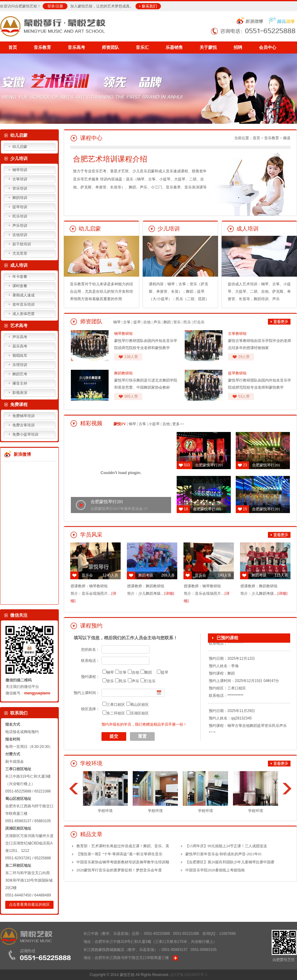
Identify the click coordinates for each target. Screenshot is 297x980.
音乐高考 (76, 47)
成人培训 (19, 265)
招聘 (238, 47)
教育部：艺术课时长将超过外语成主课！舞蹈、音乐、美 (123, 846)
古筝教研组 (237, 334)
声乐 (157, 322)
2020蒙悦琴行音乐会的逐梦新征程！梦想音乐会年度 (119, 870)
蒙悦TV (120, 424)
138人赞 (131, 357)
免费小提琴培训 (25, 434)
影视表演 (20, 393)
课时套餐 (20, 286)
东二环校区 (116, 713)
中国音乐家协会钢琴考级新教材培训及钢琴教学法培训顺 (123, 862)
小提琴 (154, 424)
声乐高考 (20, 337)
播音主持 (20, 383)
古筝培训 (20, 179)
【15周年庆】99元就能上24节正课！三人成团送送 (226, 846)
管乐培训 (20, 188)
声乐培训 (20, 226)
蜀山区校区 (140, 705)
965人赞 (131, 396)
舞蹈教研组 (123, 373)
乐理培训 (20, 365)
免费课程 (19, 405)
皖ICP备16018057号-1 (189, 975)
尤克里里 (20, 253)
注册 (59, 6)
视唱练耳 (20, 356)
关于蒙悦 (208, 47)
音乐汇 (142, 47)
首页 (13, 47)
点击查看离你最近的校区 (29, 904)
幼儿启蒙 (19, 135)
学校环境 (105, 792)
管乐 (177, 322)
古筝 (127, 322)
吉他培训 (20, 235)
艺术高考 (19, 326)
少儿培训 (19, 159)
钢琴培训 (20, 170)
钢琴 (117, 322)
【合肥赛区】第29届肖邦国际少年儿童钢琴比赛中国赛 (230, 862)
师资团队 (110, 47)
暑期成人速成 (24, 295)
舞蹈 (167, 322)
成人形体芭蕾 (24, 314)
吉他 (147, 322)
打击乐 (199, 322)
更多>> (178, 424)
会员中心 (268, 47)
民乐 (187, 322)
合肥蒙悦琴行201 (107, 502)
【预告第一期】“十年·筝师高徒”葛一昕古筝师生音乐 (119, 854)
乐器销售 (174, 47)
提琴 (137, 322)
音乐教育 (42, 47)
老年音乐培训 (24, 304)
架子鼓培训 (22, 244)
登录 (51, 6)
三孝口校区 (116, 705)
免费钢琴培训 (24, 416)
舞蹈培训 (20, 198)
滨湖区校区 (140, 713)
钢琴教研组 (123, 334)
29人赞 (244, 357)
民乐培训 (20, 216)
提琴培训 (20, 207)
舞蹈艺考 (20, 374)
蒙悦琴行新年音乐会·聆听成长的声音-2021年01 (224, 854)
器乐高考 (20, 346)
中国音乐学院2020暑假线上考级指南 (215, 870)
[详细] (169, 594)
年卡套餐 (20, 277)
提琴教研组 (237, 373)
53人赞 (244, 396)
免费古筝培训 (24, 425)
